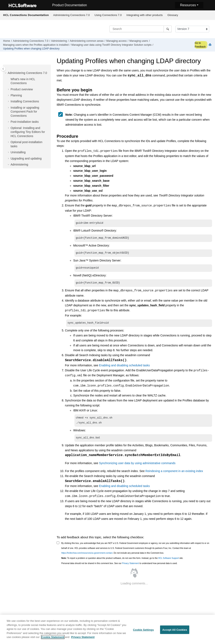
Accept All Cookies (175, 631)
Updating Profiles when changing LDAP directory (31, 49)
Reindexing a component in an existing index (174, 475)
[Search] (168, 29)
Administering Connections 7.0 (72, 15)
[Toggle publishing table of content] (3, 69)
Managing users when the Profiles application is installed (36, 45)
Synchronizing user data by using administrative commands (137, 467)
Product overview (22, 89)
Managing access (117, 41)
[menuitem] (71, 15)
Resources (188, 5)
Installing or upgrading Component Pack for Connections (25, 112)
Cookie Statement (53, 638)
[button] (6, 73)
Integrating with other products (145, 15)
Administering (59, 41)
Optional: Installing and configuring (28, 132)
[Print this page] (210, 45)
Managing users (139, 41)
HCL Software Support (169, 562)
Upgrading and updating (26, 158)
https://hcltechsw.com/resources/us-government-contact (87, 557)
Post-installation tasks (25, 122)
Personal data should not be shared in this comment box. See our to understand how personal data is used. (119, 567)
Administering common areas (87, 41)
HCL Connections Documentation (26, 15)
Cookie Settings (143, 631)
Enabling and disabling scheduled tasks (124, 368)
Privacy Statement (131, 567)
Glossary (173, 15)
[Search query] (141, 29)
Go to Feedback (200, 45)
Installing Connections (25, 101)
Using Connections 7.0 (108, 15)
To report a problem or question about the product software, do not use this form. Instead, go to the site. (122, 562)
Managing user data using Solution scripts (111, 45)
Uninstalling (18, 152)
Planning (16, 95)
